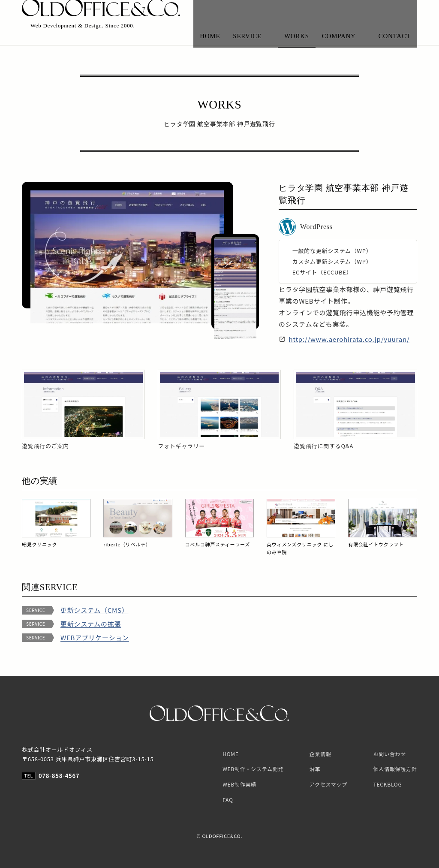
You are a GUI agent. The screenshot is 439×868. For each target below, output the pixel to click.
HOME (230, 754)
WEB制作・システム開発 (253, 769)
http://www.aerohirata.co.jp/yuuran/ (349, 339)
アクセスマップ (328, 784)
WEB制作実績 (239, 784)
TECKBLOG (388, 784)
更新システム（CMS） (95, 610)
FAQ (228, 800)
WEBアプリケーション (95, 638)
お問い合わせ (390, 754)
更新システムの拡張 (91, 624)
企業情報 (320, 754)
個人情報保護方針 (395, 769)
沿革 (315, 769)
